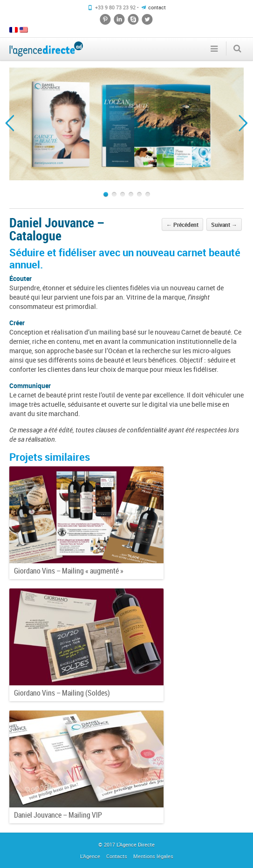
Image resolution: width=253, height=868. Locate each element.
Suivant (224, 225)
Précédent (182, 225)
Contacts (117, 856)
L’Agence (90, 856)
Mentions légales (153, 856)
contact (157, 7)
